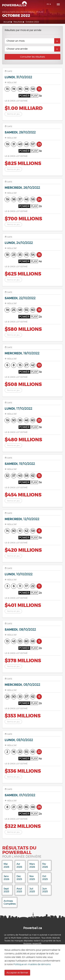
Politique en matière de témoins (32, 964)
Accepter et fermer (17, 973)
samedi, (20, 132)
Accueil (7, 22)
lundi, (18, 77)
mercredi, (22, 188)
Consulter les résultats (32, 57)
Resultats (18, 22)
